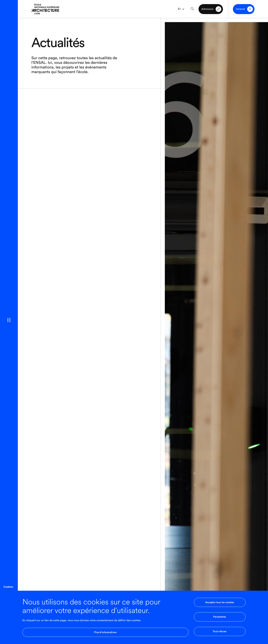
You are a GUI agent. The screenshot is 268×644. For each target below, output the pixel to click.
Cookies (8, 587)
